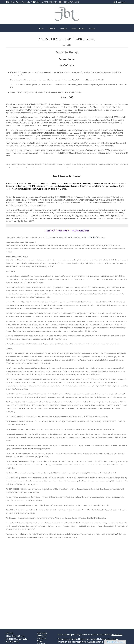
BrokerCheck (117, 635)
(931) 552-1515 (49, 2)
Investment (42, 638)
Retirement (42, 636)
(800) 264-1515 (21, 639)
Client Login (120, 2)
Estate (40, 641)
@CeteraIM (93, 237)
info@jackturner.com (69, 2)
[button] (41, 29)
